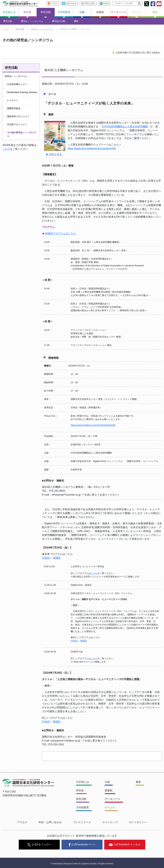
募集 (155, 14)
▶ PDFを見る (54, 158)
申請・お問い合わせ (55, 825)
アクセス (32, 825)
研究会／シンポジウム (33, 23)
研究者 (27, 14)
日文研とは (9, 14)
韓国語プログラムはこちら (60, 237)
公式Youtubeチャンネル (125, 844)
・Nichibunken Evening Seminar (21, 95)
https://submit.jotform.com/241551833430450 (93, 429)
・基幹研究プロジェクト (17, 119)
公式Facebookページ (82, 845)
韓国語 (57, 562)
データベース (119, 14)
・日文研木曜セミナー (16, 87)
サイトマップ (105, 825)
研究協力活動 (57, 23)
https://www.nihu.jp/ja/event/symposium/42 (92, 152)
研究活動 (46, 14)
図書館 (100, 14)
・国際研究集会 (13, 111)
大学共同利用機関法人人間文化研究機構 (125, 131)
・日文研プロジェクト (16, 127)
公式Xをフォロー (39, 845)
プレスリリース (82, 825)
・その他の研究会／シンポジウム (20, 137)
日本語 (46, 562)
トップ (5, 32)
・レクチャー (12, 103)
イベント (137, 14)
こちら (6, 152)
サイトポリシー (128, 825)
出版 (82, 14)
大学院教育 (64, 14)
